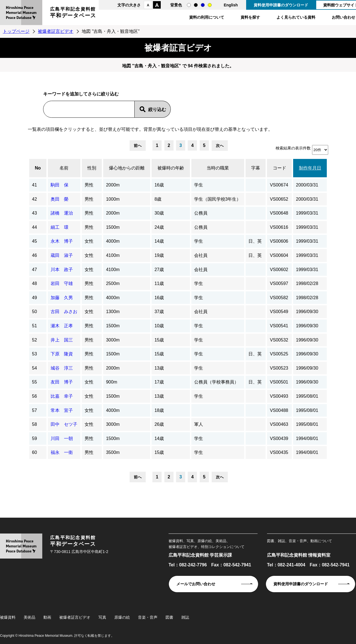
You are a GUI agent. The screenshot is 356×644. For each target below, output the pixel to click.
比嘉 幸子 (62, 396)
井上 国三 (62, 340)
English (231, 5)
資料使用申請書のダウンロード (281, 5)
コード (280, 168)
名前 (64, 168)
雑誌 (185, 617)
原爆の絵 (122, 617)
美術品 (29, 617)
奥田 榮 (60, 199)
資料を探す (250, 17)
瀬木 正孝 (62, 326)
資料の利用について (207, 17)
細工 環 (60, 227)
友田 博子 (62, 382)
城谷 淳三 (62, 368)
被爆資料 (8, 617)
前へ (138, 146)
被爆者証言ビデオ (56, 31)
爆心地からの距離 (127, 168)
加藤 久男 (62, 298)
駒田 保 (60, 185)
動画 (47, 617)
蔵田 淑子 (62, 255)
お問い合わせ (343, 17)
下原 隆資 (62, 354)
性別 (92, 168)
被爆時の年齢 (171, 168)
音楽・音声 (148, 617)
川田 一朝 (62, 438)
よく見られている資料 (296, 17)
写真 (102, 617)
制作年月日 (310, 168)
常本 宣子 (62, 410)
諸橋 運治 (62, 213)
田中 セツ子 (64, 424)
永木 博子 (62, 241)
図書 (169, 617)
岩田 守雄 (62, 283)
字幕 (256, 168)
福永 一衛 (62, 452)
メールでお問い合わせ (196, 584)
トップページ (16, 31)
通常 (189, 5)
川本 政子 (62, 270)
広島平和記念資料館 (73, 13)
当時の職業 (218, 168)
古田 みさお (64, 312)
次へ (220, 146)
